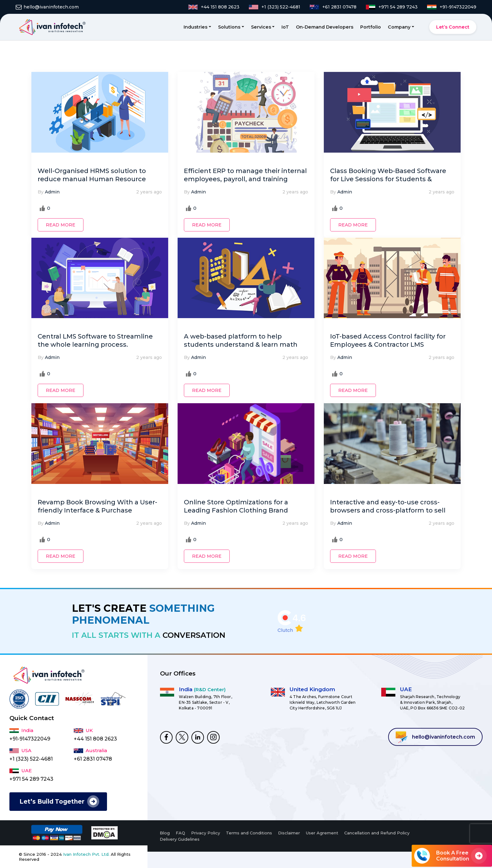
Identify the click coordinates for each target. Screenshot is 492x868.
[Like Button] (42, 208)
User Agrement (322, 833)
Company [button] (399, 27)
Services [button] (261, 27)
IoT (285, 27)
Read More (61, 225)
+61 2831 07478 (93, 759)
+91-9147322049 (30, 739)
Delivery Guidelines (180, 839)
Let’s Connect (453, 27)
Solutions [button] (229, 27)
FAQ (180, 833)
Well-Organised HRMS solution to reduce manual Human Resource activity (92, 179)
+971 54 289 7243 (31, 779)
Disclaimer (289, 833)
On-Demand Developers (325, 27)
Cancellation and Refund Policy (377, 833)
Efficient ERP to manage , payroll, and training (245, 175)
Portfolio (371, 27)
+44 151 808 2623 (95, 739)
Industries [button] (195, 27)
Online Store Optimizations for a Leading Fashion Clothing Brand (236, 506)
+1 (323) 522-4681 (31, 759)
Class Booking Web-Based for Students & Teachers (388, 179)
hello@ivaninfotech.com (435, 737)
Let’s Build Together (52, 802)
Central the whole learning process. (95, 340)
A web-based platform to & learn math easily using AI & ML (241, 344)
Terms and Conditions (249, 833)
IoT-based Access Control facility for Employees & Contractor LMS (388, 340)
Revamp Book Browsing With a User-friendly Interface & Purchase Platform (97, 510)
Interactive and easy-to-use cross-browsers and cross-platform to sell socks (388, 510)
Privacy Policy (206, 833)
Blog (165, 833)
